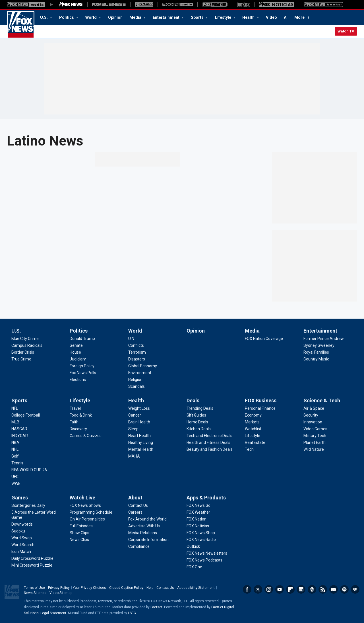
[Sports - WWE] (16, 483)
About (135, 498)
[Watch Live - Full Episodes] (81, 526)
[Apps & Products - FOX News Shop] (201, 533)
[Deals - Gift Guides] (196, 415)
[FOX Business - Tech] (249, 449)
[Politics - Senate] (76, 345)
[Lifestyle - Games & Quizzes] (86, 436)
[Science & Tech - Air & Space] (314, 408)
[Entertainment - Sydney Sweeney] (319, 345)
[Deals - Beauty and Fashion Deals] (210, 449)
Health (249, 17)
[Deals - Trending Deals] (200, 408)
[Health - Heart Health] (139, 436)
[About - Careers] (135, 512)
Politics (67, 17)
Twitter (258, 589)
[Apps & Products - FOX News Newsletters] (207, 553)
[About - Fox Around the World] (147, 519)
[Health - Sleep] (133, 429)
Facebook (247, 589)
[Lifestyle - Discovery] (78, 429)
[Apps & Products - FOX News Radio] (201, 540)
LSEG (132, 613)
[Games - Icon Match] (21, 552)
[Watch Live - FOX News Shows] (85, 505)
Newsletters (334, 589)
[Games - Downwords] (22, 524)
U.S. (44, 17)
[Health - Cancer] (135, 415)
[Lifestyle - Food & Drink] (81, 415)
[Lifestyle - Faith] (74, 422)
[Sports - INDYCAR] (20, 436)
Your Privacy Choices (89, 588)
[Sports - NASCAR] (19, 429)
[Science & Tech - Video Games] (315, 429)
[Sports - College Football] (26, 415)
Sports (198, 17)
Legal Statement (53, 613)
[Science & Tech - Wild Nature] (314, 449)
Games (20, 498)
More (299, 17)
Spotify (344, 589)
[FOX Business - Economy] (253, 415)
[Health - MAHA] (134, 456)
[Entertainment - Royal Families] (316, 352)
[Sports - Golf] (15, 456)
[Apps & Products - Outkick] (193, 546)
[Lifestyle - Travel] (75, 408)
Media (136, 17)
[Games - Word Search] (23, 545)
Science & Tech (322, 400)
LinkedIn (301, 589)
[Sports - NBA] (15, 442)
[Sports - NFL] (15, 408)
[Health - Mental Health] (141, 449)
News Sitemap (35, 593)
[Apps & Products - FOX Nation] (197, 519)
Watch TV (346, 31)
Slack (312, 589)
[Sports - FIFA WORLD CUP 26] (29, 470)
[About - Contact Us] (138, 505)
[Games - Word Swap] (22, 538)
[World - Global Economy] (143, 366)
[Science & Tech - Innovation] (313, 422)
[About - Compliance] (139, 546)
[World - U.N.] (132, 339)
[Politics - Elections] (78, 380)
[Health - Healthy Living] (141, 442)
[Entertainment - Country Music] (316, 359)
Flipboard (290, 589)
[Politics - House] (75, 352)
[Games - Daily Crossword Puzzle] (32, 558)
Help (150, 588)
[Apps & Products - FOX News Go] (198, 505)
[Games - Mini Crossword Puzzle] (32, 565)
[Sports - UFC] (15, 477)
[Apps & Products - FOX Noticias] (198, 526)
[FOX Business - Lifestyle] (253, 436)
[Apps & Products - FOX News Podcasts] (204, 560)
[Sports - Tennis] (17, 463)
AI (286, 17)
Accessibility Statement (196, 588)
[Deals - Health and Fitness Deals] (208, 442)
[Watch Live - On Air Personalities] (87, 519)
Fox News (21, 25)
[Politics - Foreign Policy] (82, 366)
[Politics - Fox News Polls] (83, 373)
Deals (193, 400)
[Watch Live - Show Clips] (79, 533)
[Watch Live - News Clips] (79, 540)
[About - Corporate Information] (148, 540)
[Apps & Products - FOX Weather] (198, 512)
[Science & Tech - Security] (311, 415)
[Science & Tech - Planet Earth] (315, 442)
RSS (323, 589)
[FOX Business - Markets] (252, 422)
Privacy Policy (59, 588)
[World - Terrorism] (137, 352)
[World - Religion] (135, 380)
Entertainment (167, 17)
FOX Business (261, 400)
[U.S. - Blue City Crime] (25, 339)
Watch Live (82, 498)
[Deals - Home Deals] (197, 422)
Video (271, 17)
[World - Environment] (140, 373)
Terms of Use (34, 588)
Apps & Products (206, 498)
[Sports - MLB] (15, 422)
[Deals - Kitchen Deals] (199, 429)
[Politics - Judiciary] (78, 359)
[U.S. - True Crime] (21, 359)
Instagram (269, 589)
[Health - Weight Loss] (139, 408)
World (91, 17)
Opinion (115, 17)
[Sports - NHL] (15, 449)
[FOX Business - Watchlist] (253, 429)
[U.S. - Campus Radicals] (27, 345)
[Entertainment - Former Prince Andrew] (324, 339)
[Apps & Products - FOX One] (194, 567)
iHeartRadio (355, 589)
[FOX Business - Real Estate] (255, 442)
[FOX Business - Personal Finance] (260, 408)
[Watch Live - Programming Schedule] (91, 512)
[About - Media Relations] (143, 533)
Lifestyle (224, 17)
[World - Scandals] (136, 386)
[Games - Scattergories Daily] (28, 505)
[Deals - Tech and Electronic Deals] (209, 436)
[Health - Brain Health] (139, 422)
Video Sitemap (61, 593)
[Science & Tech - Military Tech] (315, 436)
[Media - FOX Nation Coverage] (264, 339)
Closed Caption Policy (126, 588)
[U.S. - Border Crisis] (23, 352)
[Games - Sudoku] (18, 531)
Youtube (280, 589)
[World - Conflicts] (136, 345)
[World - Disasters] (137, 359)
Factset (156, 607)
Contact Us (165, 588)
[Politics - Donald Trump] (82, 339)
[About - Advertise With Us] (144, 526)
